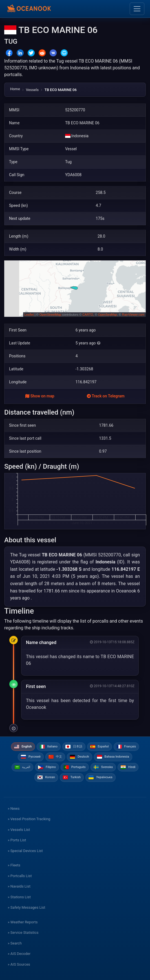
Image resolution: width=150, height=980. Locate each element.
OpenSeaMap (108, 315)
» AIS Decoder (19, 954)
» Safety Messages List (27, 907)
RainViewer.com (133, 315)
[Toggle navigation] (137, 9)
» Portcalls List (20, 876)
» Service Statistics (23, 933)
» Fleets (14, 865)
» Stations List (19, 897)
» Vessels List (19, 830)
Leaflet (29, 315)
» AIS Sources (19, 964)
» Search (15, 943)
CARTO (88, 315)
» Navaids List (19, 886)
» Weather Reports (23, 922)
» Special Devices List (25, 851)
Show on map (40, 396)
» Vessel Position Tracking (29, 819)
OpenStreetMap (50, 315)
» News (14, 808)
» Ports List (17, 840)
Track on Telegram (106, 396)
